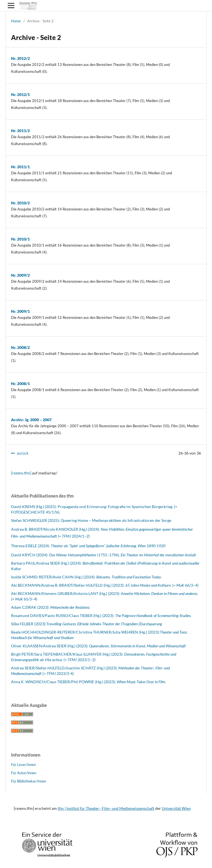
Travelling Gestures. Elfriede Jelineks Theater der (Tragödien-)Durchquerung (104, 624)
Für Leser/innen (23, 765)
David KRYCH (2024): (104, 555)
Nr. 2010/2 (20, 203)
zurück (23, 453)
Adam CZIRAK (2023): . (51, 607)
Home (16, 21)
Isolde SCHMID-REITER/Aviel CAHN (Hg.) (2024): (86, 577)
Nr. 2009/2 (20, 275)
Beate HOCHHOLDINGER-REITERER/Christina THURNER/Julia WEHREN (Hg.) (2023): (85, 632)
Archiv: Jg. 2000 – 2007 (31, 420)
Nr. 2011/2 (20, 131)
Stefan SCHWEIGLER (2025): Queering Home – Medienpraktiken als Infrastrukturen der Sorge (91, 520)
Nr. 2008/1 (20, 384)
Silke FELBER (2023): (29, 624)
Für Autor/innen (24, 773)
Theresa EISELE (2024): (88, 546)
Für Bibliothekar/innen (29, 781)
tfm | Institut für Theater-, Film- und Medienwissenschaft (106, 808)
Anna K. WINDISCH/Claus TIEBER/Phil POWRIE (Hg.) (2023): (88, 682)
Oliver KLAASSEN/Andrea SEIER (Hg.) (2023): (98, 646)
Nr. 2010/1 (20, 239)
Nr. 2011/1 (20, 167)
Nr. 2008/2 (20, 347)
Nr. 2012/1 (20, 94)
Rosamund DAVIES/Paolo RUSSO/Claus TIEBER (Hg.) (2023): (101, 615)
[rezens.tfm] (21, 473)
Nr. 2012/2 (20, 58)
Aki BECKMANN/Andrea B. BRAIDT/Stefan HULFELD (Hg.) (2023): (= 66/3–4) (105, 585)
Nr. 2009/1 (20, 311)
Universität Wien (176, 808)
